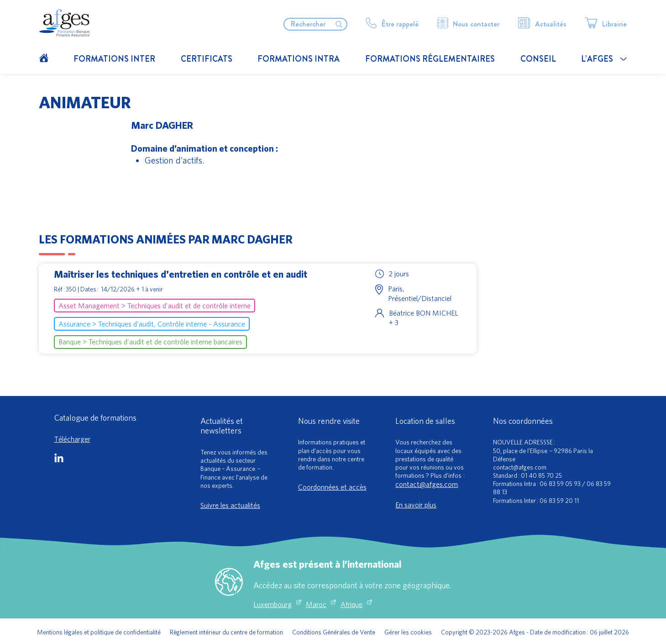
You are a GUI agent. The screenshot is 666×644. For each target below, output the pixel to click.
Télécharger (72, 439)
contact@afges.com (427, 484)
